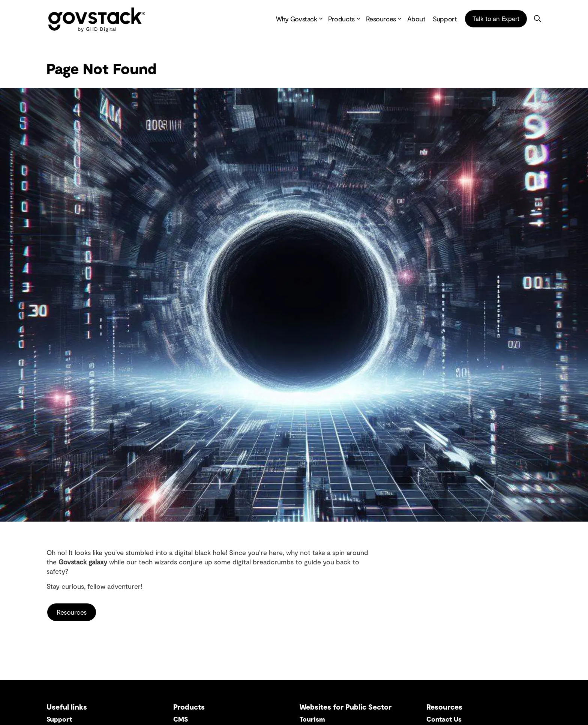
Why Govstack (297, 19)
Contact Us (444, 719)
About (416, 19)
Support (445, 19)
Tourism (312, 719)
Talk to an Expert (496, 19)
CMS (181, 719)
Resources (381, 19)
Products (341, 19)
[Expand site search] (537, 19)
